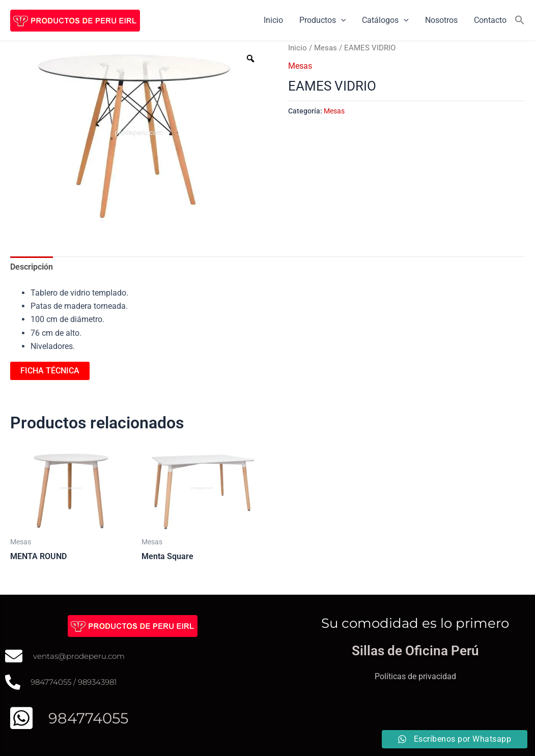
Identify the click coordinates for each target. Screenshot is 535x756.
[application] (341, 20)
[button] (520, 21)
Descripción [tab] (32, 267)
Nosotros (441, 20)
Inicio (273, 20)
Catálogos (385, 20)
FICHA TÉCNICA (50, 371)
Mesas (326, 48)
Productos (323, 20)
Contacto (490, 20)
